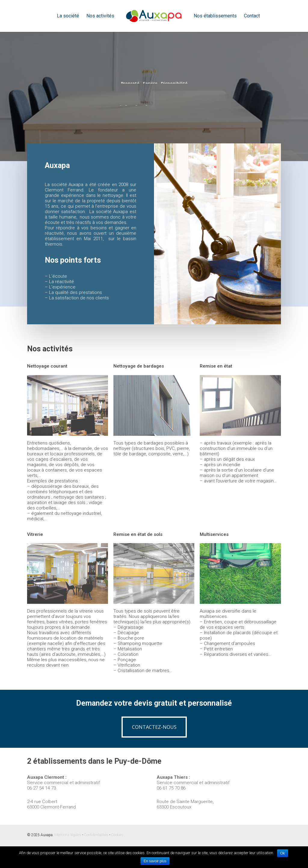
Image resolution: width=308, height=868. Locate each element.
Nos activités (100, 16)
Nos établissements (215, 16)
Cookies (117, 835)
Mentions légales (68, 835)
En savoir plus (155, 861)
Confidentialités (96, 835)
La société (68, 16)
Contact (252, 16)
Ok (283, 853)
